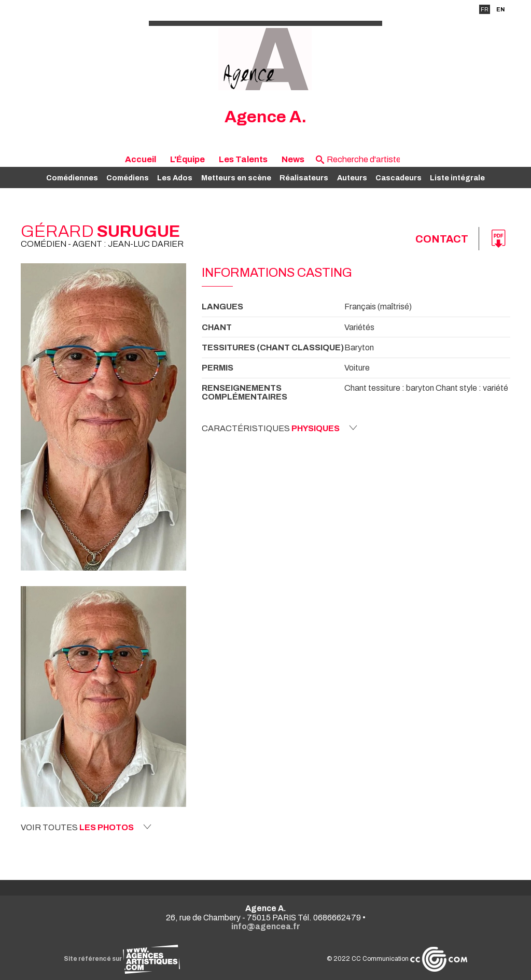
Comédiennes (72, 178)
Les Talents (243, 159)
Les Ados (175, 178)
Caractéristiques (280, 428)
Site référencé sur (122, 959)
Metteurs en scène (236, 178)
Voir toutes (86, 827)
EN (500, 9)
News (293, 159)
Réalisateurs (304, 178)
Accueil (141, 159)
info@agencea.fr (266, 926)
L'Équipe (187, 159)
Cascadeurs (399, 178)
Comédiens (128, 178)
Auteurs (352, 178)
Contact (442, 239)
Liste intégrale (457, 178)
